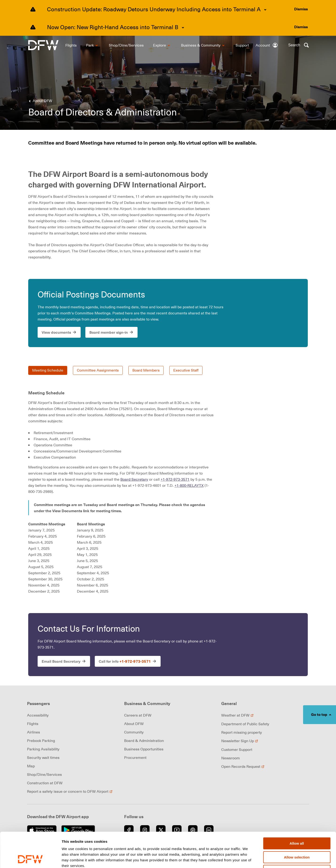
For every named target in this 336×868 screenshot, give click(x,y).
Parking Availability (43, 749)
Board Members (146, 370)
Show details (247, 859)
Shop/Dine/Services (44, 774)
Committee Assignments (98, 370)
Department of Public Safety (245, 724)
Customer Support (237, 749)
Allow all (297, 811)
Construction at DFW (45, 783)
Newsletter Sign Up (240, 741)
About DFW (134, 724)
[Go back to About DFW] (40, 101)
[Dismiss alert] (301, 9)
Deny (297, 838)
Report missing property (242, 732)
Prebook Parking (41, 741)
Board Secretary (134, 479)
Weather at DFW (237, 715)
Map (31, 766)
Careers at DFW (138, 715)
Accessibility (38, 715)
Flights (33, 724)
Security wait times (43, 757)
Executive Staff (186, 370)
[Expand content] (265, 10)
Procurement (135, 757)
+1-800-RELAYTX (189, 485)
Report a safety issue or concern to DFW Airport (70, 791)
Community (134, 732)
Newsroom (231, 758)
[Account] (267, 45)
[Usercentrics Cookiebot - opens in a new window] (30, 859)
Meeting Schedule (48, 370)
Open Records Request (243, 766)
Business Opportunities (144, 749)
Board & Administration (144, 741)
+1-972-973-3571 (175, 479)
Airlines (34, 732)
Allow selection (297, 824)
